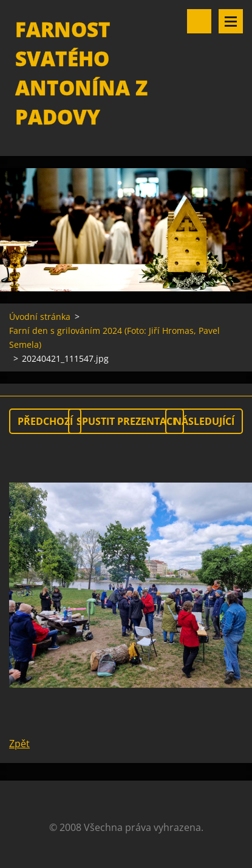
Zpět (19, 744)
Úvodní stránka (40, 317)
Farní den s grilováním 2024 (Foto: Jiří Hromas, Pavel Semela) (114, 337)
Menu (231, 21)
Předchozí (45, 421)
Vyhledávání (199, 21)
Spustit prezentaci (126, 421)
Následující (204, 421)
